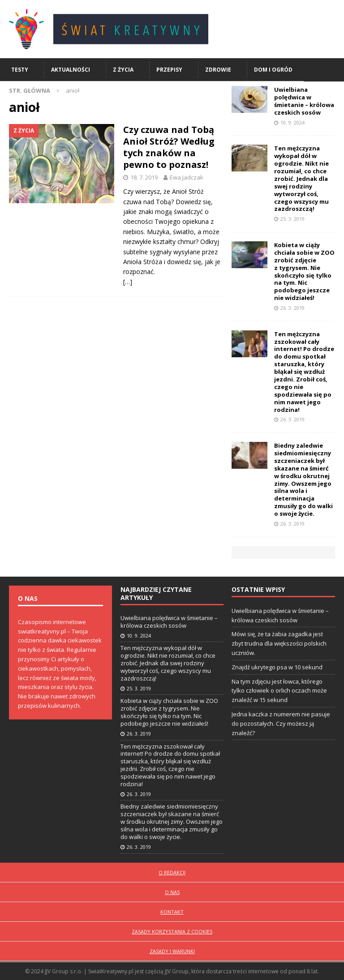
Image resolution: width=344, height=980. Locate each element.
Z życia (123, 70)
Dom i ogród (273, 70)
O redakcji (172, 872)
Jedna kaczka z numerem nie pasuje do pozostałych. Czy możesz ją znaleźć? (281, 723)
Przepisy (169, 70)
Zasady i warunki (172, 951)
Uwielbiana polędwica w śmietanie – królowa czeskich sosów (304, 101)
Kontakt (172, 912)
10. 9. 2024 (292, 122)
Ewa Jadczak (187, 177)
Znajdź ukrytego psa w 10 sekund (277, 667)
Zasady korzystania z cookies (172, 931)
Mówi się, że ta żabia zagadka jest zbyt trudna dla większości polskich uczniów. (279, 643)
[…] (128, 282)
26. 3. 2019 (292, 308)
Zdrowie (218, 70)
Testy (20, 70)
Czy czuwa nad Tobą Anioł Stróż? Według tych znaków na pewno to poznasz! (169, 147)
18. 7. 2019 (144, 177)
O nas (172, 892)
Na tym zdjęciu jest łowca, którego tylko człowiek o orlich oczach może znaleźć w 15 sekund (279, 691)
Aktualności (71, 70)
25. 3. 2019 (292, 219)
